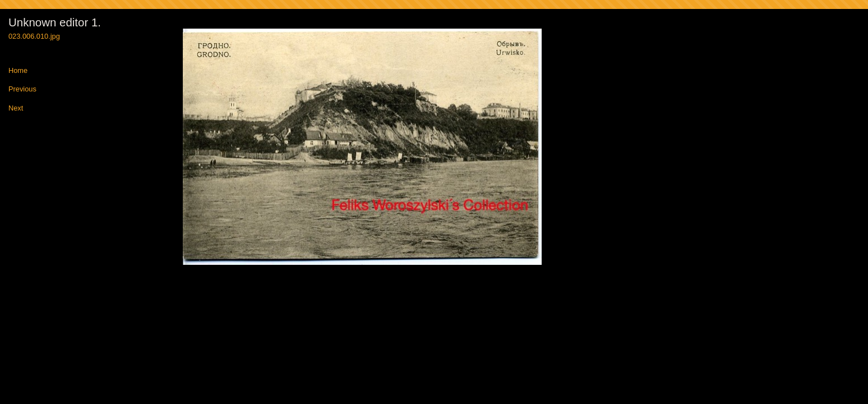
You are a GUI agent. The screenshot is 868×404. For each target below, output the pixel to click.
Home (18, 71)
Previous (22, 89)
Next (16, 109)
